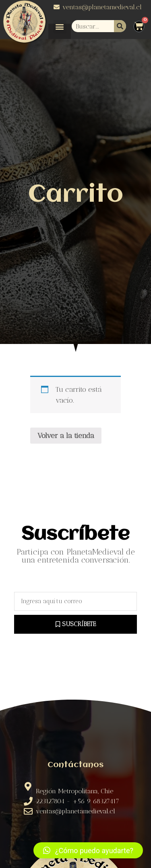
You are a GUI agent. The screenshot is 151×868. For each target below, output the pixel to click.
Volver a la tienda (66, 436)
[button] (60, 27)
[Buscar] (120, 26)
